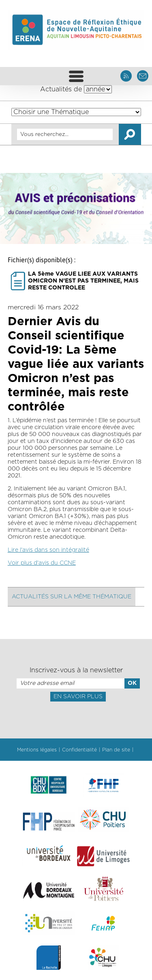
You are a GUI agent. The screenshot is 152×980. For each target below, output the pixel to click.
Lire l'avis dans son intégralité (48, 550)
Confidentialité (79, 750)
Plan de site (116, 750)
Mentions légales (37, 750)
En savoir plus (78, 697)
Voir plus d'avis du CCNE (42, 563)
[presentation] (76, 719)
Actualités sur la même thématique (72, 597)
